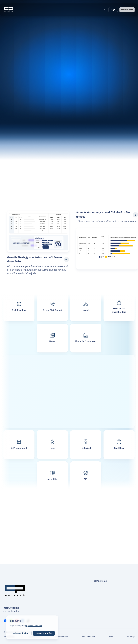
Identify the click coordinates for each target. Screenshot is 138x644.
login (113, 10)
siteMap (131, 637)
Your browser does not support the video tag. (69, 109)
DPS (111, 637)
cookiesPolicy (88, 637)
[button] (104, 10)
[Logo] (9, 10)
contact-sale (127, 10)
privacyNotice (62, 637)
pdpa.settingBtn (21, 633)
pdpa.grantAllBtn (44, 633)
